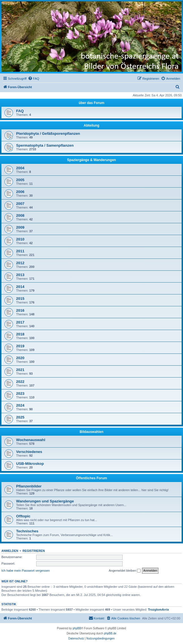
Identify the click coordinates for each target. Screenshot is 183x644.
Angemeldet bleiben (125, 571)
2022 (20, 382)
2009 (20, 227)
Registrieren (34, 551)
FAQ (20, 111)
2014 (20, 287)
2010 (20, 239)
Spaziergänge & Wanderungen (92, 160)
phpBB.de (110, 633)
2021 (20, 370)
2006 (20, 192)
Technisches (27, 531)
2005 (20, 180)
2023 (20, 393)
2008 (20, 215)
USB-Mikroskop (30, 464)
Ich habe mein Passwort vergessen (26, 571)
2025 (20, 417)
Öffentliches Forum (91, 478)
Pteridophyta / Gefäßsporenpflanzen (48, 134)
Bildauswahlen (91, 432)
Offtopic (23, 516)
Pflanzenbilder (29, 486)
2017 (20, 322)
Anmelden (10, 551)
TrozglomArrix (159, 610)
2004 (20, 168)
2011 (20, 251)
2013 (20, 275)
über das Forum (92, 103)
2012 (20, 263)
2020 (20, 358)
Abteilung (91, 125)
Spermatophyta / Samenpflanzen (45, 145)
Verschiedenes (29, 452)
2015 (20, 299)
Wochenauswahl (31, 440)
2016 (20, 310)
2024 (20, 405)
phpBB (77, 628)
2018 (20, 334)
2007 (20, 204)
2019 (20, 346)
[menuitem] (34, 79)
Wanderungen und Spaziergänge (45, 501)
